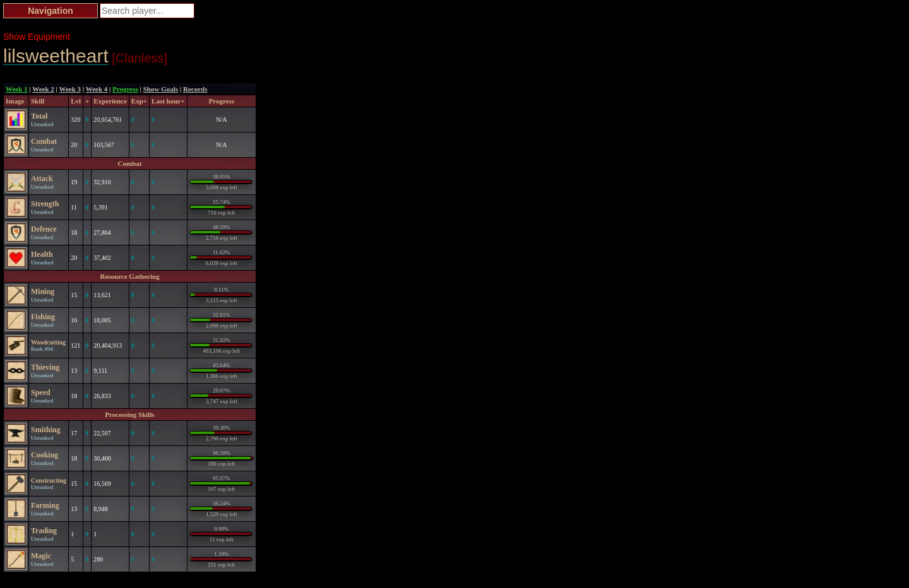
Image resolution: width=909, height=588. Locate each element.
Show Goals (161, 89)
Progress (125, 89)
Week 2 (43, 89)
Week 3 (70, 89)
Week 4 (97, 89)
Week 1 (17, 89)
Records (195, 89)
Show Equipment (37, 37)
